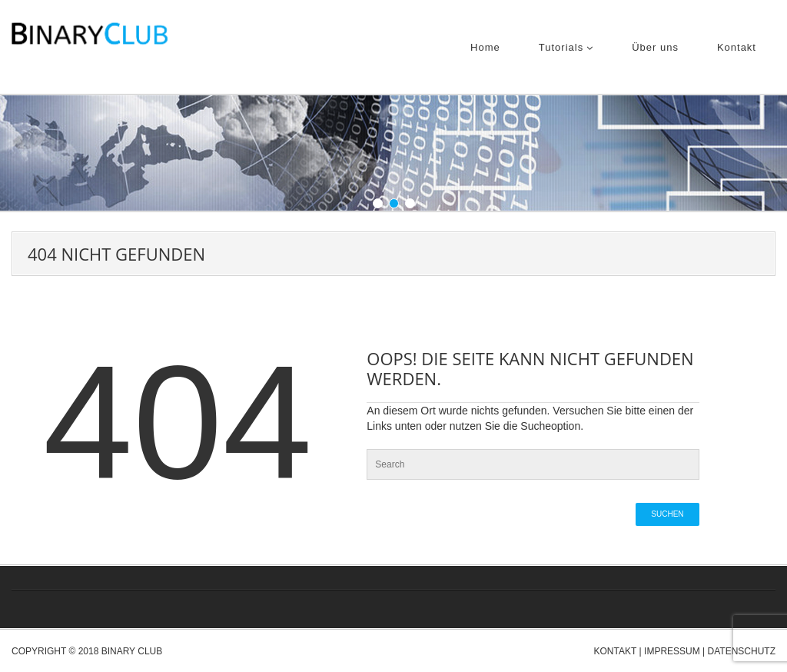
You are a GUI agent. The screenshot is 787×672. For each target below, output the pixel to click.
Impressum (672, 651)
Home (485, 47)
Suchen (667, 514)
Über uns (655, 47)
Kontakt (737, 47)
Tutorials (566, 47)
